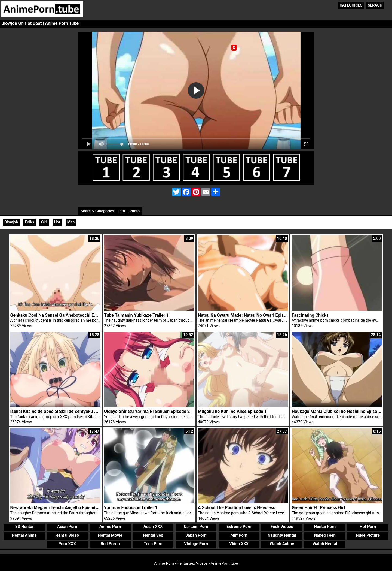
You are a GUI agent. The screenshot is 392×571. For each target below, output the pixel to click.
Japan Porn (196, 535)
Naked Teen (325, 535)
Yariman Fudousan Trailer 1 (131, 508)
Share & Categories (97, 211)
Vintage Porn (196, 544)
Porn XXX (67, 544)
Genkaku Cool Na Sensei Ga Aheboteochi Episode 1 (60, 315)
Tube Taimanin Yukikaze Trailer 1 (136, 315)
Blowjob (11, 222)
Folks (30, 222)
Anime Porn (110, 527)
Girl (44, 222)
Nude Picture (368, 535)
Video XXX (239, 544)
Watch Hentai (325, 544)
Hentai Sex (153, 535)
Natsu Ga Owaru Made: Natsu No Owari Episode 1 (246, 315)
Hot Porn (368, 527)
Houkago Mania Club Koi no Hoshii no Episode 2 (339, 411)
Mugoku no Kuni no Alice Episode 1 (232, 411)
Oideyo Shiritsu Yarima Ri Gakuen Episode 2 (147, 411)
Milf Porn (239, 535)
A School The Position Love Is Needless (237, 508)
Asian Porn (67, 527)
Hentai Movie (110, 535)
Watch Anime (282, 544)
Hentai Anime (24, 535)
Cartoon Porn (196, 527)
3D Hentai (24, 527)
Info (122, 211)
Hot (57, 222)
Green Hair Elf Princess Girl (318, 508)
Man (71, 222)
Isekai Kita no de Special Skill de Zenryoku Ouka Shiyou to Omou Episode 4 (83, 411)
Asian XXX (153, 527)
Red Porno (110, 544)
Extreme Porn (239, 527)
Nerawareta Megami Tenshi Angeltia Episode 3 (56, 508)
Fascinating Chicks (310, 315)
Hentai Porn (325, 527)
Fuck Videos (282, 527)
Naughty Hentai (282, 535)
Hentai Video (67, 535)
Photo (134, 211)
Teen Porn (153, 544)
